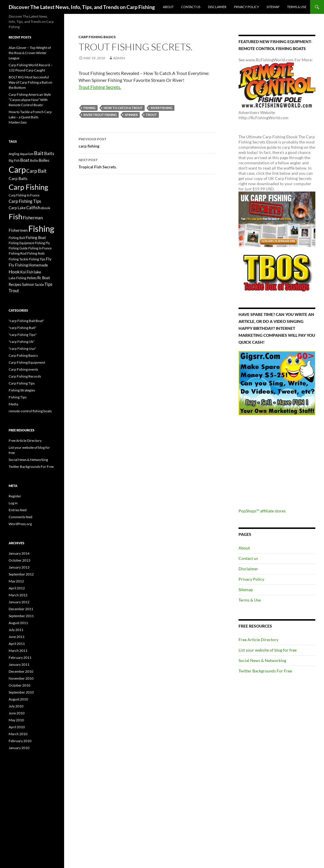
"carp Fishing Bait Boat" (26, 321)
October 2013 (19, 560)
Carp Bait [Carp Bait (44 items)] (36, 171)
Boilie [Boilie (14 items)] (34, 160)
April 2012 (17, 588)
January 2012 (19, 602)
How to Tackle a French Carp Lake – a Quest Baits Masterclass (30, 117)
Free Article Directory (258, 640)
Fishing (90, 108)
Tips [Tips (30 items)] (49, 284)
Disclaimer (217, 7)
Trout (151, 115)
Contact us (191, 7)
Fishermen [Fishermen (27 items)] (18, 230)
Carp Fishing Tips (22, 383)
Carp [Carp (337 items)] (17, 170)
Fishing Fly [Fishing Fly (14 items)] (42, 243)
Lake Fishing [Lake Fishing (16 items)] (17, 278)
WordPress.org (20, 524)
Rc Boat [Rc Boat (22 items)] (44, 278)
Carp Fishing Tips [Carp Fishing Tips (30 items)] (25, 201)
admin (119, 58)
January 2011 (19, 664)
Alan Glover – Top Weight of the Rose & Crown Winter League (30, 53)
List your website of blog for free (268, 650)
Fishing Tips (18, 397)
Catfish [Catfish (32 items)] (33, 207)
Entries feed (18, 510)
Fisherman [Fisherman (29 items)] (33, 218)
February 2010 (20, 741)
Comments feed (21, 517)
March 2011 (18, 651)
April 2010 (17, 727)
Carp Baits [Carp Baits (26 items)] (18, 178)
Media (13, 404)
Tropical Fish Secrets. (147, 163)
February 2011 (20, 658)
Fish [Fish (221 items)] (15, 216)
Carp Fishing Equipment (27, 362)
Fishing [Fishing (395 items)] (41, 228)
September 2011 (21, 616)
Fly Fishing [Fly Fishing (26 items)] (18, 265)
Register (15, 496)
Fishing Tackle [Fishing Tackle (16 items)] (18, 259)
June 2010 (17, 713)
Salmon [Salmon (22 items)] (28, 284)
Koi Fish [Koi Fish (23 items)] (27, 272)
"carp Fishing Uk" (22, 342)
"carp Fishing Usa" (22, 349)
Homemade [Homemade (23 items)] (38, 265)
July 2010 (16, 706)
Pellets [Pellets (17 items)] (32, 278)
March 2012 (18, 595)
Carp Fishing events (23, 369)
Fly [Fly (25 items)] (49, 259)
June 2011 (17, 637)
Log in (13, 503)
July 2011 (16, 630)
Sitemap (273, 7)
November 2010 (21, 678)
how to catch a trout (123, 108)
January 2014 (19, 553)
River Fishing (162, 108)
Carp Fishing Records (25, 376)
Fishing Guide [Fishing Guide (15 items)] (18, 248)
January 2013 (19, 567)
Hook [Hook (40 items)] (14, 272)
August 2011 (18, 623)
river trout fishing (100, 115)
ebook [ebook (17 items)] (45, 208)
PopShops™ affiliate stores (262, 511)
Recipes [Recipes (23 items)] (15, 284)
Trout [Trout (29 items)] (14, 291)
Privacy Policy (246, 7)
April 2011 (17, 644)
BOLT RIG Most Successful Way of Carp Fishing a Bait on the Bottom (30, 82)
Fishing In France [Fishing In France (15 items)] (40, 248)
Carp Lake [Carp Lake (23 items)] (17, 208)
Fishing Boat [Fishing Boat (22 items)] (36, 238)
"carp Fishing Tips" (23, 335)
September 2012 (21, 574)
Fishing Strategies (22, 390)
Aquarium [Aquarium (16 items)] (27, 154)
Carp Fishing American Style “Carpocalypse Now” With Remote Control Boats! (30, 100)
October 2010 (19, 685)
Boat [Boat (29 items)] (25, 160)
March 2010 (18, 734)
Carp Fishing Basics (97, 37)
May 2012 (16, 581)
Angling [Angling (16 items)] (14, 154)
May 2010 (16, 720)
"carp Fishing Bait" (23, 328)
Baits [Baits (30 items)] (49, 153)
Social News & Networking (262, 660)
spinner (131, 115)
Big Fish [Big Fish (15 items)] (14, 160)
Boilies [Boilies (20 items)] (44, 160)
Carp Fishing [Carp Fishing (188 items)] (28, 187)
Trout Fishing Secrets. (100, 87)
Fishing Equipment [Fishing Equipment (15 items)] (22, 243)
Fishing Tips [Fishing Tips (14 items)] (37, 259)
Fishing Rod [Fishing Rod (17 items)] (18, 253)
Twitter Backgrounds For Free (265, 671)
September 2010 (21, 692)
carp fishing (147, 142)
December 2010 (21, 671)
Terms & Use (297, 7)
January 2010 (19, 748)
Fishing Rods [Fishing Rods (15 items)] (36, 253)
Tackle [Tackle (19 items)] (39, 285)
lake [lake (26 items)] (37, 272)
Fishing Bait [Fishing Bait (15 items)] (17, 238)
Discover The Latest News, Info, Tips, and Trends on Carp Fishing (82, 7)
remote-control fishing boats (30, 411)
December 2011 (21, 609)
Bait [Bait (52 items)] (39, 153)
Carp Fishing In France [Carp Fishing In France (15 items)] (24, 195)
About (168, 7)
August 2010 (18, 699)
